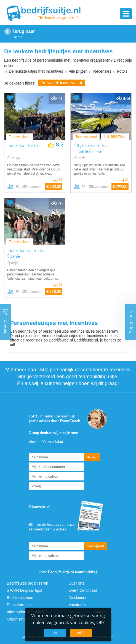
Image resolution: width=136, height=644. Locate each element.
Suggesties (130, 322)
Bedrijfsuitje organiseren (28, 583)
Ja (55, 633)
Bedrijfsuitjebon (20, 598)
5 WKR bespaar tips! (25, 590)
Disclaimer (77, 598)
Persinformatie (19, 605)
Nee (81, 633)
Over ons (76, 583)
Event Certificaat (83, 590)
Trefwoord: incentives (62, 83)
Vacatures (77, 605)
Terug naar (24, 31)
